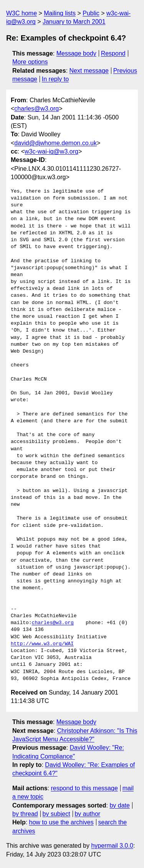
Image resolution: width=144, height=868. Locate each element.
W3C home (22, 13)
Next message (89, 71)
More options (30, 62)
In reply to (55, 79)
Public (91, 13)
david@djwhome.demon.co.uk (55, 143)
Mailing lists (60, 13)
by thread (25, 814)
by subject (56, 814)
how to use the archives (61, 822)
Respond (113, 53)
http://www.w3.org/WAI (42, 644)
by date (119, 805)
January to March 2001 (74, 22)
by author (87, 814)
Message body (76, 53)
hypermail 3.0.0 (112, 846)
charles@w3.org (36, 109)
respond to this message (84, 788)
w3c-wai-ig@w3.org (51, 151)
